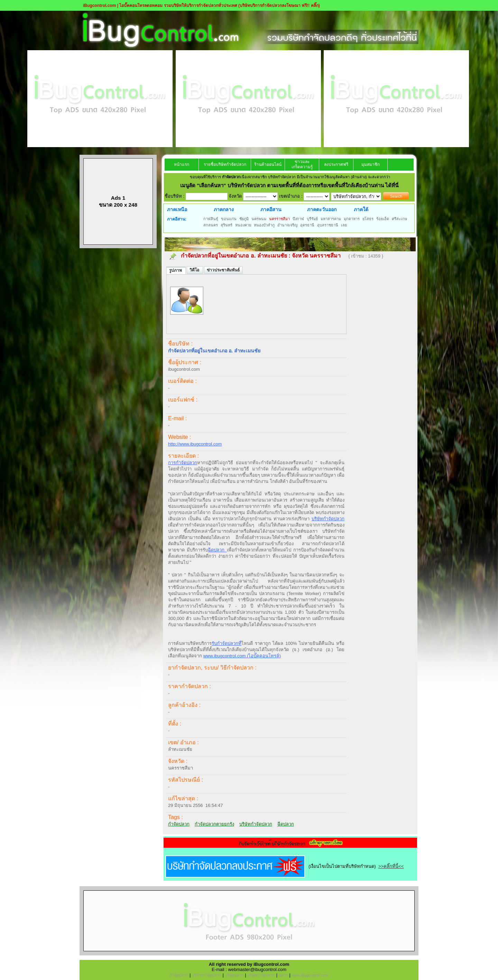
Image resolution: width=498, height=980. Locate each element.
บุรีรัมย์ (312, 219)
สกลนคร (211, 225)
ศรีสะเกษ (399, 219)
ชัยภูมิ (244, 219)
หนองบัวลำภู (264, 225)
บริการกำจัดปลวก (207, 975)
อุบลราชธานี (328, 225)
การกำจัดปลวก (183, 463)
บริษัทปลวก (234, 975)
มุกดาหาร (352, 219)
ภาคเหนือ (177, 209)
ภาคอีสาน (271, 209)
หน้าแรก (182, 164)
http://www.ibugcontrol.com (195, 444)
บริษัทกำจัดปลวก (328, 519)
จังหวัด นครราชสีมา (317, 256)
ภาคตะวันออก (322, 209)
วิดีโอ (195, 270)
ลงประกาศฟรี (336, 164)
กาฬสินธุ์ (211, 219)
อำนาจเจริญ (287, 225)
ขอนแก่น (229, 219)
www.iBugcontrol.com (310, 975)
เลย (344, 225)
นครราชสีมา (279, 219)
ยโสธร (368, 219)
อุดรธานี (307, 225)
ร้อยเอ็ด (383, 219)
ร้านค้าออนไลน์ (268, 164)
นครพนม (259, 219)
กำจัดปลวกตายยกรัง (214, 824)
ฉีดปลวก (217, 550)
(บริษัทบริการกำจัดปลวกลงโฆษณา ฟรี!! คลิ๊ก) (279, 6)
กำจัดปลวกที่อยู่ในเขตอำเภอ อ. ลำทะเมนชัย (234, 256)
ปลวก (283, 975)
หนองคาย (243, 225)
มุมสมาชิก (371, 164)
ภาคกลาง (224, 209)
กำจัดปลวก (179, 824)
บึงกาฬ (298, 219)
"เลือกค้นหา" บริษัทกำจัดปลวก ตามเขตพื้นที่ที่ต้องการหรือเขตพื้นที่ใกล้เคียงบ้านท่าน (291, 185)
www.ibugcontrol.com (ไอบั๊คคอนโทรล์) (242, 656)
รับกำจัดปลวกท (227, 643)
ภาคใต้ (361, 209)
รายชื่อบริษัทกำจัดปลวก (225, 164)
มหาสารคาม (331, 219)
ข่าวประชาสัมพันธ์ (223, 270)
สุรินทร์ (227, 225)
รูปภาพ (176, 270)
